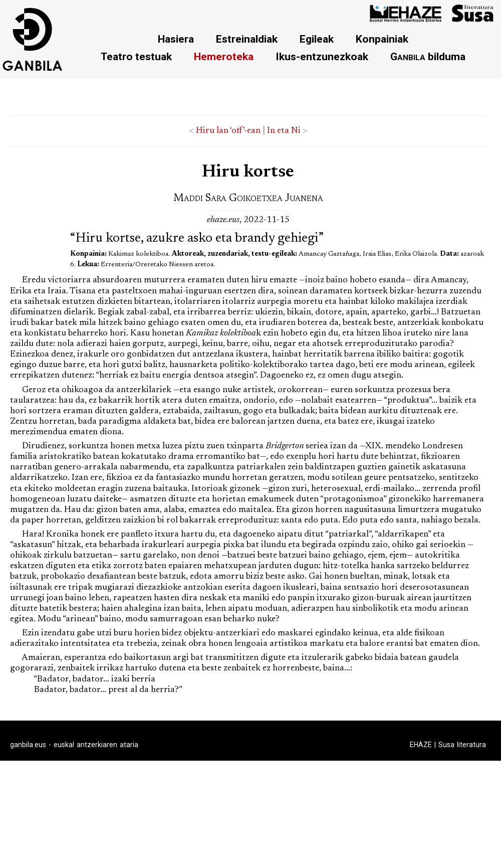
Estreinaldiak (247, 39)
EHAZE (421, 745)
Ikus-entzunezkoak (322, 56)
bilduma (428, 56)
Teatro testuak (136, 56)
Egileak (317, 39)
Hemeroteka (224, 56)
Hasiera (176, 39)
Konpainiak (382, 39)
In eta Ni (284, 131)
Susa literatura (462, 745)
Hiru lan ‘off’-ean (228, 131)
